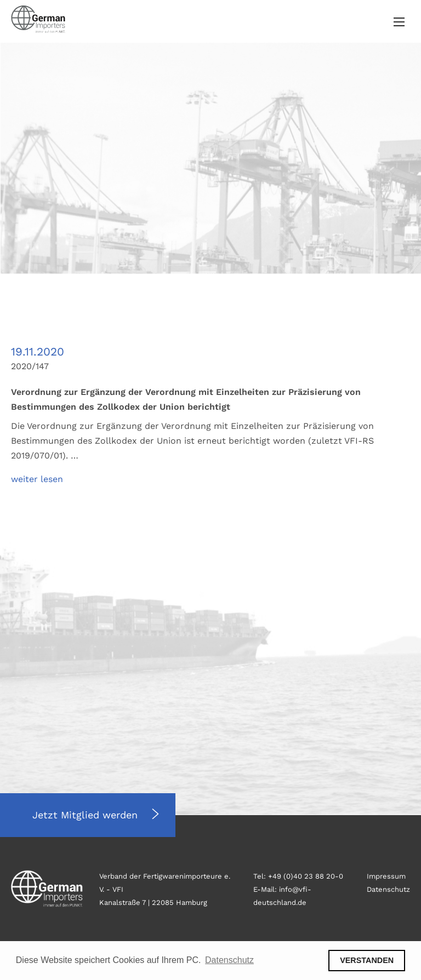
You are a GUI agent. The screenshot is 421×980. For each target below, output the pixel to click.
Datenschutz (388, 889)
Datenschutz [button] (229, 960)
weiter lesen (37, 479)
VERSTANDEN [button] (367, 960)
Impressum (386, 876)
